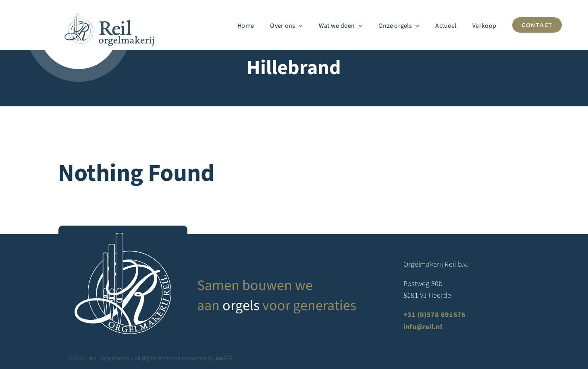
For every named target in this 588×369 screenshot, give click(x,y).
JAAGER (224, 359)
